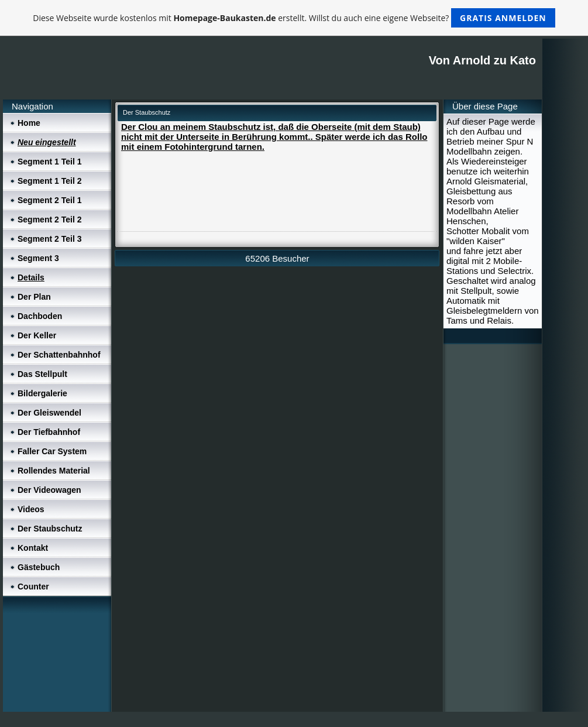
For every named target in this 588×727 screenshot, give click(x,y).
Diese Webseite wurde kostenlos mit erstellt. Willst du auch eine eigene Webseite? (294, 18)
